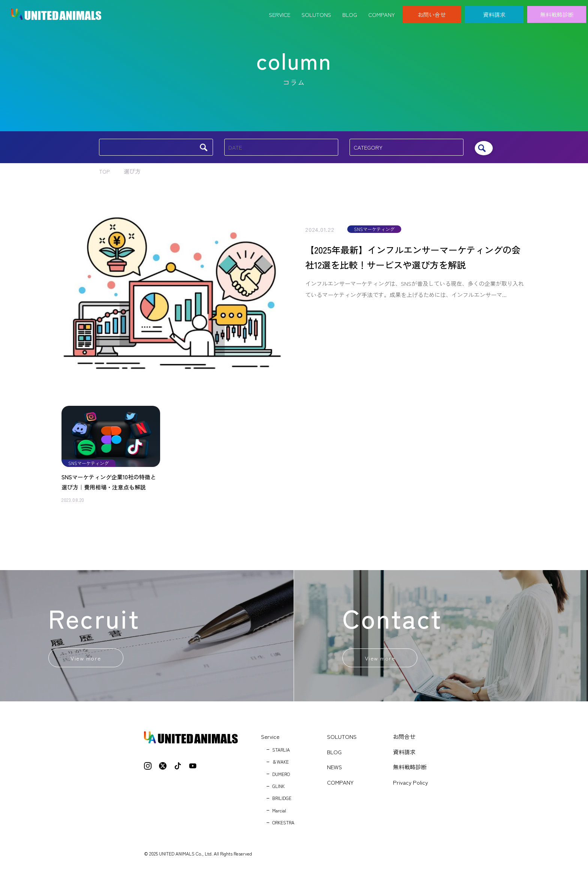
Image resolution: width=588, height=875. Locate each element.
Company (382, 10)
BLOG (334, 754)
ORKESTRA (283, 825)
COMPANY (340, 785)
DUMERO (281, 777)
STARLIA (281, 752)
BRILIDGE (282, 801)
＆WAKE (280, 764)
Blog (350, 10)
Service (280, 10)
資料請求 (494, 10)
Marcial (279, 813)
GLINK (278, 789)
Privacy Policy (410, 785)
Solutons (316, 10)
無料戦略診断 (557, 10)
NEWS (334, 769)
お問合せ (404, 739)
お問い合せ (432, 10)
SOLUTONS (342, 739)
